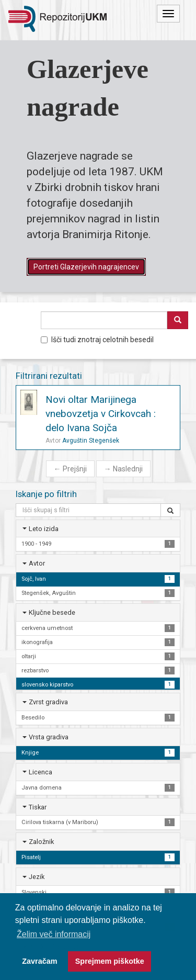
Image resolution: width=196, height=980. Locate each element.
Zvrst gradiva (48, 702)
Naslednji (123, 469)
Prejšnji (70, 469)
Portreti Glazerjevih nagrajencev (86, 267)
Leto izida (44, 529)
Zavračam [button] (39, 961)
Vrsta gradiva (49, 737)
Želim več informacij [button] (54, 934)
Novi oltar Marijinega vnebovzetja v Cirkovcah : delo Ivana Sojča (101, 414)
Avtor (37, 563)
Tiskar (38, 807)
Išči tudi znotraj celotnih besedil (97, 340)
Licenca (41, 772)
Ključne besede (52, 612)
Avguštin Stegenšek (91, 441)
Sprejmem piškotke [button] (110, 961)
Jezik (37, 877)
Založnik (41, 842)
